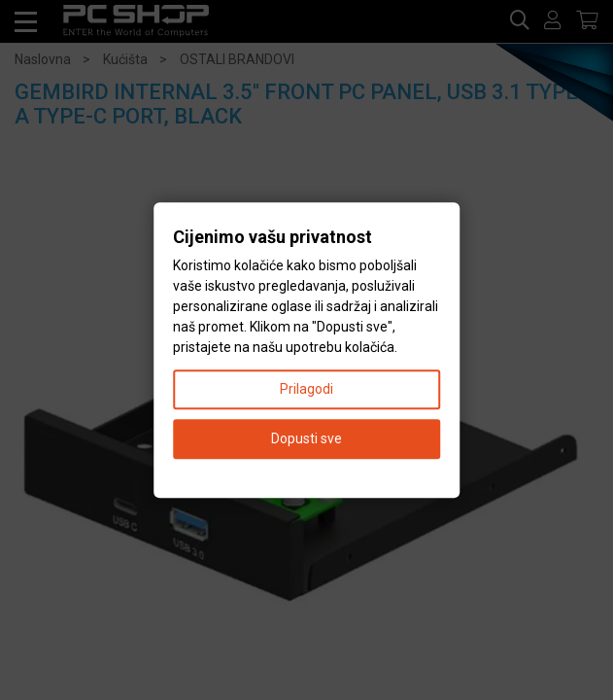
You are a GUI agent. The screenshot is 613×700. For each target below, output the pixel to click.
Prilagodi (306, 389)
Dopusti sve (306, 438)
